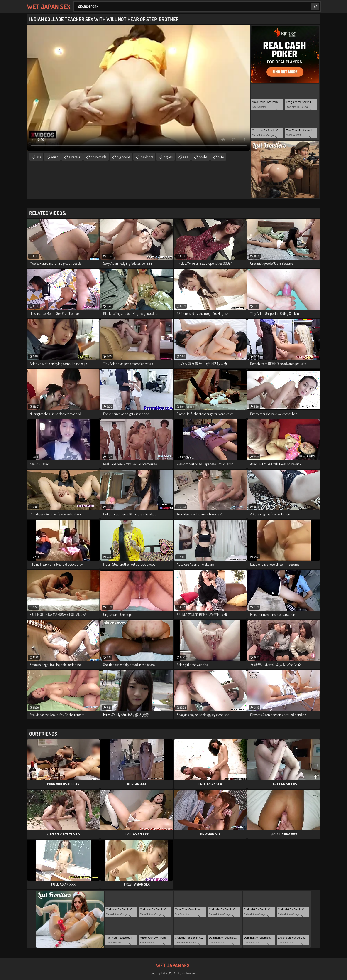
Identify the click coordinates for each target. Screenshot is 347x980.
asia (186, 157)
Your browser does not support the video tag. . (139, 88)
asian (55, 157)
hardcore (147, 157)
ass (39, 157)
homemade (99, 157)
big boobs (123, 157)
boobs (203, 157)
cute (221, 157)
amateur (75, 157)
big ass (168, 157)
